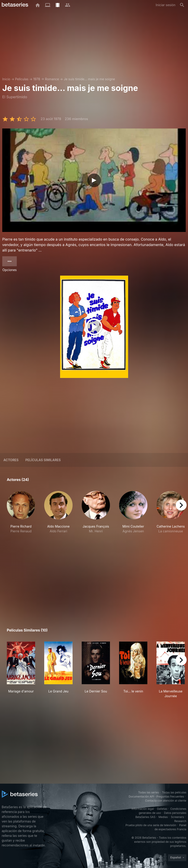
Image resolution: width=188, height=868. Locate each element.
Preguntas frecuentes (170, 796)
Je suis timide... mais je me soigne (89, 79)
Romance (52, 79)
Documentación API (141, 796)
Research (180, 821)
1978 (37, 79)
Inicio (6, 79)
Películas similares (43, 460)
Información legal (143, 809)
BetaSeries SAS (145, 817)
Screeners (177, 817)
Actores (11, 460)
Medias (163, 817)
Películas (22, 79)
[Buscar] (182, 5)
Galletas (162, 809)
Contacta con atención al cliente (166, 801)
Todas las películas (174, 792)
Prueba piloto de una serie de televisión (151, 825)
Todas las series (148, 792)
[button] (21, 517)
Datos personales (175, 813)
